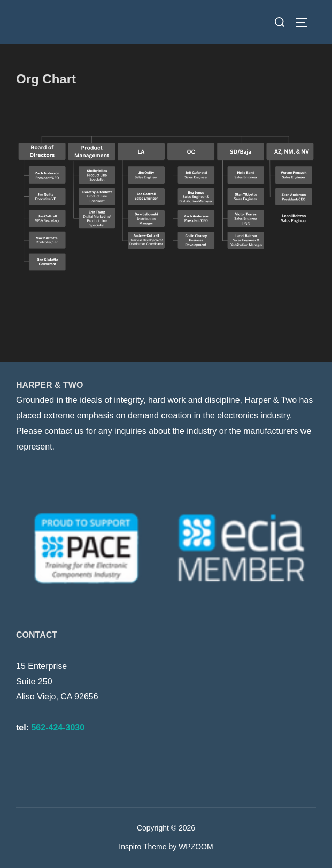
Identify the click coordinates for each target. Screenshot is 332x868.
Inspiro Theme (142, 847)
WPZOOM (196, 847)
